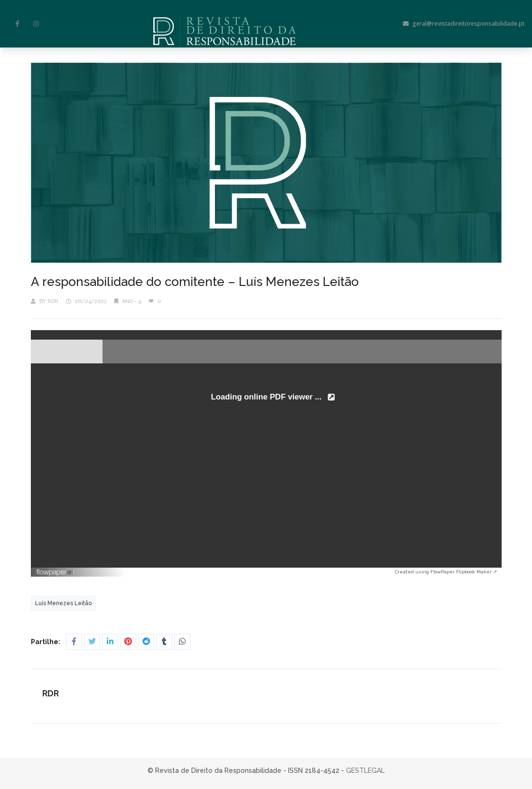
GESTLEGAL (365, 770)
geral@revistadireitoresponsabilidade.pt (464, 24)
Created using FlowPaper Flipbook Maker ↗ (446, 572)
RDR (53, 301)
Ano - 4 (131, 301)
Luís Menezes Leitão (63, 603)
